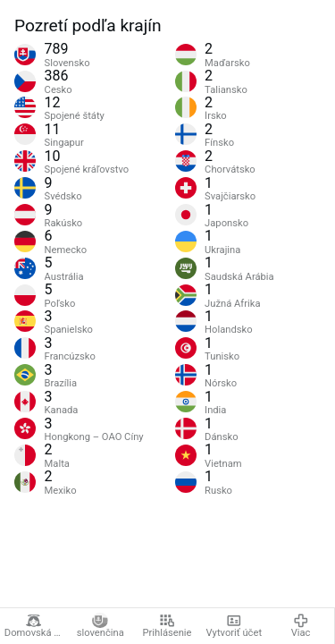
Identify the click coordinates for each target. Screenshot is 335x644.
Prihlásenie (167, 626)
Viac (301, 626)
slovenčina (100, 626)
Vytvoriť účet (234, 626)
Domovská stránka (36, 626)
